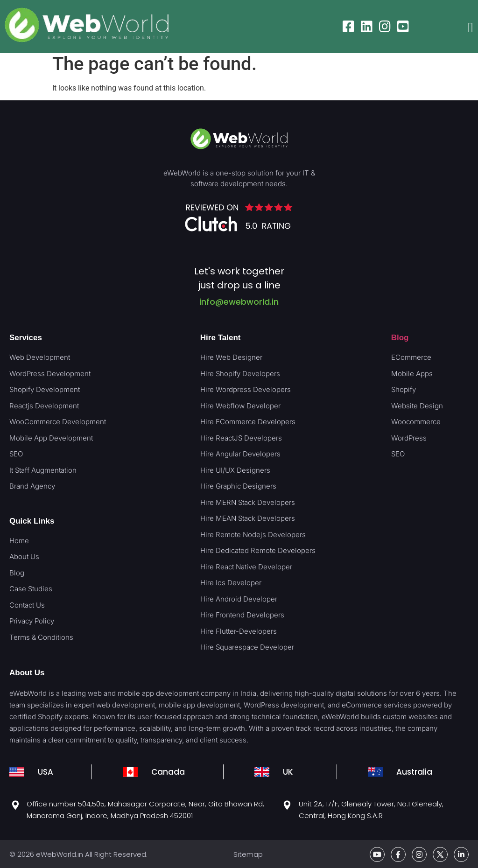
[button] (471, 28)
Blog (400, 338)
